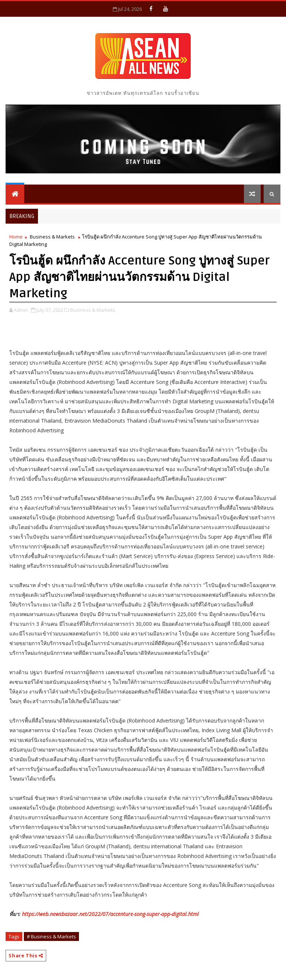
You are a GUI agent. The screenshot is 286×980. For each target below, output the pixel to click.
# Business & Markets (51, 936)
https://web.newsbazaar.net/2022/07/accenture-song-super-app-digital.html (110, 914)
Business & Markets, (93, 310)
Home (16, 237)
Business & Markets (52, 237)
